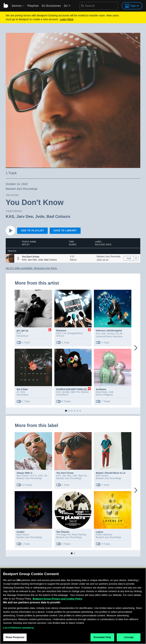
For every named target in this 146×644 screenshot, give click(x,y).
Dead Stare (102, 392)
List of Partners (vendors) (18, 628)
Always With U (24, 473)
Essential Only (102, 638)
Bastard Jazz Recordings (109, 257)
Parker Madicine (104, 535)
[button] (10, 258)
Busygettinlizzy (75, 333)
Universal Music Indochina (109, 337)
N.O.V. (34, 476)
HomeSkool (22, 336)
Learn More (67, 19)
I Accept (129, 638)
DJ (67, 6)
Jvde (40, 216)
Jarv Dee (25, 216)
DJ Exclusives (51, 6)
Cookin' (21, 532)
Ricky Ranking (79, 535)
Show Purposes (15, 638)
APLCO (60, 336)
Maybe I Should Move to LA (111, 473)
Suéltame (101, 389)
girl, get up (22, 331)
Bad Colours (58, 216)
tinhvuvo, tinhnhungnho (109, 331)
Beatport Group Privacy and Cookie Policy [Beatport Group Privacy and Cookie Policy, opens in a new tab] (58, 599)
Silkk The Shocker (80, 392)
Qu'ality (66, 392)
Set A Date (22, 389)
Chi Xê (119, 334)
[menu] (17, 6)
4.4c (64, 333)
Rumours (61, 331)
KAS (10, 216)
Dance (73, 260)
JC (18, 392)
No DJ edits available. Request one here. (32, 268)
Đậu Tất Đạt (108, 334)
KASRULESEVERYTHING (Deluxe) (75, 389)
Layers (100, 532)
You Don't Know (65, 473)
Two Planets (63, 532)
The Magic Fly (63, 535)
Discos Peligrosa (104, 395)
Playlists (33, 6)
